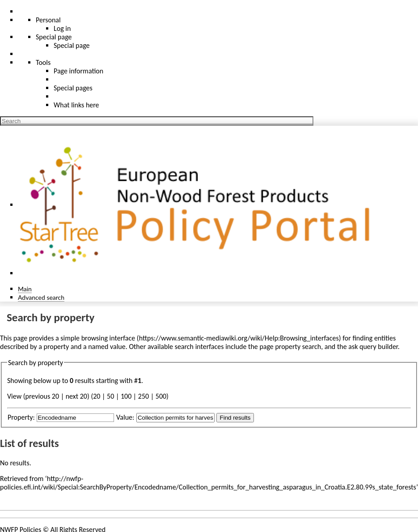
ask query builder (373, 347)
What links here (76, 105)
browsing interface (108, 338)
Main (25, 289)
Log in (62, 28)
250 (144, 396)
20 (97, 396)
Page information (78, 71)
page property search (290, 347)
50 (110, 396)
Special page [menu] (54, 37)
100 (126, 396)
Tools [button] (43, 62)
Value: (125, 417)
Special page (72, 45)
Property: (21, 417)
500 (161, 396)
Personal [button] (48, 20)
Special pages (73, 88)
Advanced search (41, 297)
